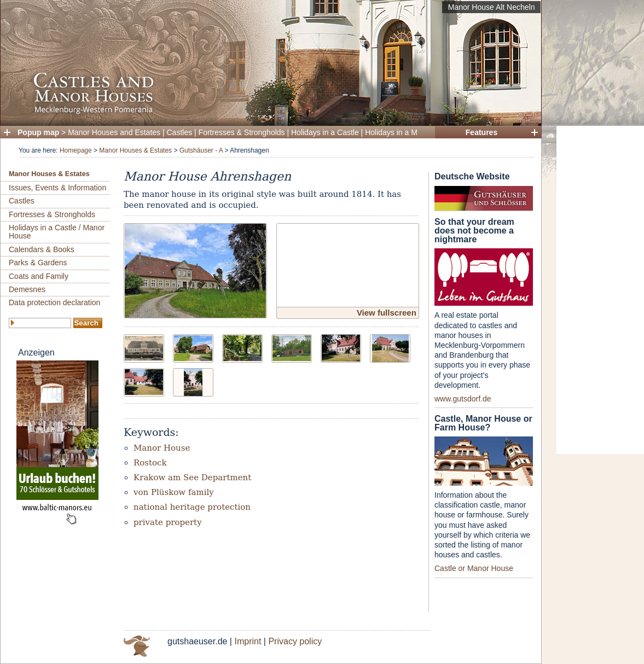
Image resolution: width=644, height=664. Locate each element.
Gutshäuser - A (201, 150)
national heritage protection (192, 507)
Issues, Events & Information (57, 188)
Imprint (248, 641)
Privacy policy (295, 641)
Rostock (150, 463)
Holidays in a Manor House (411, 132)
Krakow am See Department (192, 477)
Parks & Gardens (38, 263)
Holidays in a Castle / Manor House (57, 232)
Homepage (76, 150)
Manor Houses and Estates (114, 132)
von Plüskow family (174, 492)
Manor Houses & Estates (135, 150)
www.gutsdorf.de (463, 399)
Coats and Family (39, 276)
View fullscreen (387, 313)
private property (168, 522)
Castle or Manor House (474, 568)
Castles (180, 132)
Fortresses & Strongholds (242, 132)
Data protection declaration (54, 302)
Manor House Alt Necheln (492, 7)
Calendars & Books (42, 249)
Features (481, 132)
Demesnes (27, 289)
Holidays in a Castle (325, 132)
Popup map (38, 132)
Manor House (162, 448)
